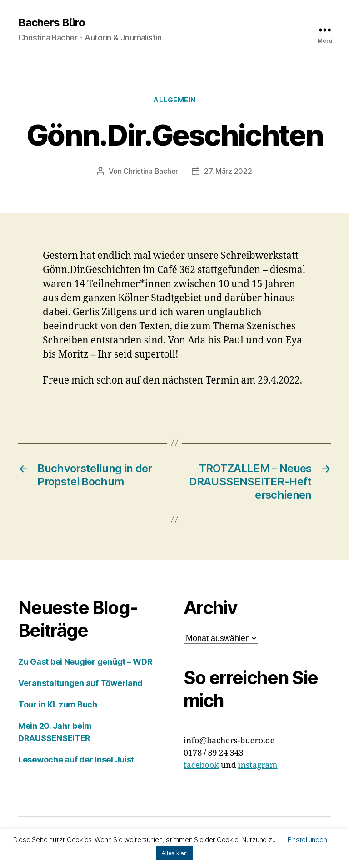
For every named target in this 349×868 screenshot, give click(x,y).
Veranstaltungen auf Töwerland (80, 683)
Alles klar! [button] (174, 853)
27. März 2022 (228, 171)
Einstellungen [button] (307, 840)
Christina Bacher (151, 171)
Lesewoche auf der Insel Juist (76, 759)
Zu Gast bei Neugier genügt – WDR (85, 662)
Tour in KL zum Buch (58, 704)
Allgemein (174, 100)
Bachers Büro (52, 23)
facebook (201, 765)
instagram (258, 765)
